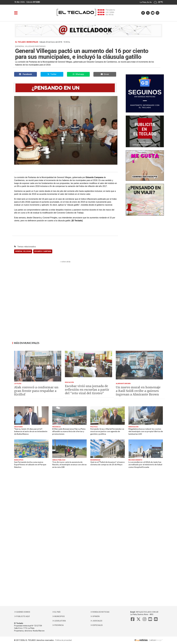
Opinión (95, 616)
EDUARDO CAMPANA (43, 251)
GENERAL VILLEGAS (23, 251)
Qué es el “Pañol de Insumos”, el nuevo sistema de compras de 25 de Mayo (107, 463)
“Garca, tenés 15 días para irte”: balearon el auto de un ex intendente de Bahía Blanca (31, 431)
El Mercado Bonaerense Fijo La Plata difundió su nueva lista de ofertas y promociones (69, 431)
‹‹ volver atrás (65, 262)
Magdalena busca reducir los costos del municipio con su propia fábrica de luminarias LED (146, 431)
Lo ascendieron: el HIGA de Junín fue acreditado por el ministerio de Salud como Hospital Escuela (145, 464)
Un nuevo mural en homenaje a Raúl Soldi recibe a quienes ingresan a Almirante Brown (138, 391)
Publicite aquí (22, 616)
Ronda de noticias (100, 612)
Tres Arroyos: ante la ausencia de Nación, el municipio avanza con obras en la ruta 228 (69, 464)
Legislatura (59, 621)
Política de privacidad (63, 640)
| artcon (145, 640)
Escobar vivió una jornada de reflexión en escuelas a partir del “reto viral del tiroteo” (87, 390)
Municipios (58, 616)
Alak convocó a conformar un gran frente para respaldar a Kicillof (36, 391)
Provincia (58, 625)
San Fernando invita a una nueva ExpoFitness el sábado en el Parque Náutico (30, 464)
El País (56, 612)
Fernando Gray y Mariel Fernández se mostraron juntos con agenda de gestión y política (107, 431)
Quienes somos (22, 612)
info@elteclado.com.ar (147, 612)
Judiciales (96, 621)
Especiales (96, 625)
